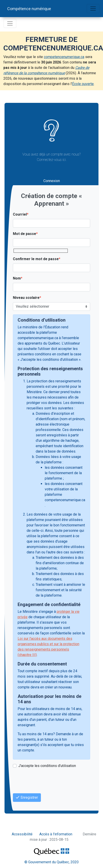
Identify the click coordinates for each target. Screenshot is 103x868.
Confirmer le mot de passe (36, 259)
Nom (17, 278)
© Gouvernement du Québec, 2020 (51, 862)
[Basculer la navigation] (93, 9)
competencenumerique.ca (64, 57)
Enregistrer (27, 797)
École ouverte (83, 84)
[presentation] (47, 781)
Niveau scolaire (26, 298)
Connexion (52, 181)
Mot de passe (25, 234)
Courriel (20, 214)
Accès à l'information (56, 834)
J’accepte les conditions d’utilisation (47, 766)
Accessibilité (22, 834)
